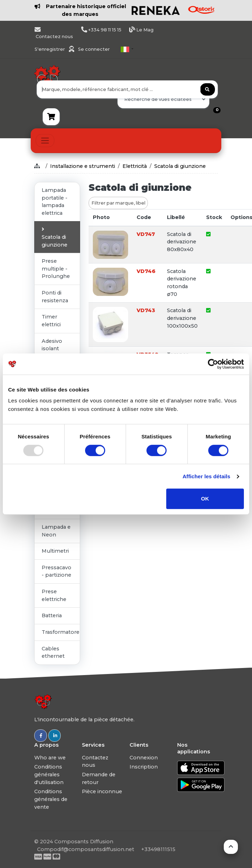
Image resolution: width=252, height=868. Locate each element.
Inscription (144, 767)
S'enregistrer (50, 49)
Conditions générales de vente (51, 799)
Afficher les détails (206, 476)
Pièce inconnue (102, 791)
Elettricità (135, 166)
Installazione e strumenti (83, 166)
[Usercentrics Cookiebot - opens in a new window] (213, 364)
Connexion (144, 758)
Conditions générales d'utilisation (49, 774)
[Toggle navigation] (45, 141)
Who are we (50, 758)
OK (205, 499)
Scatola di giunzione (180, 166)
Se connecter (94, 49)
